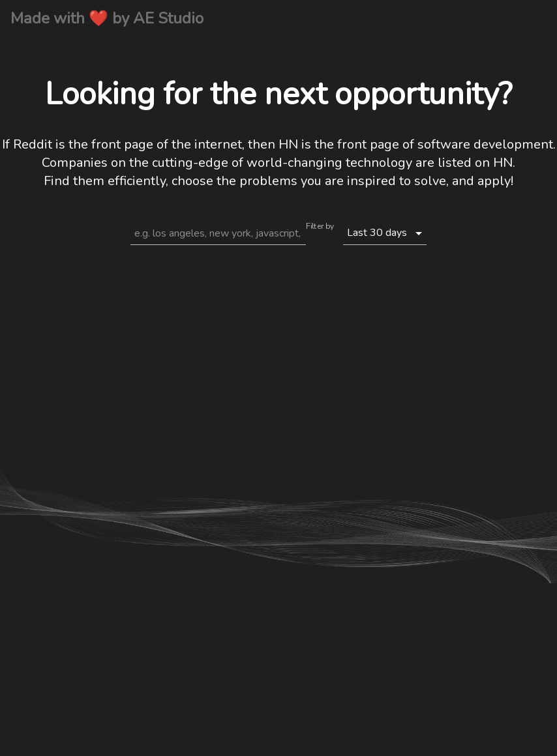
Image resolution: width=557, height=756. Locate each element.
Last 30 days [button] (377, 233)
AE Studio (168, 18)
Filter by (320, 227)
